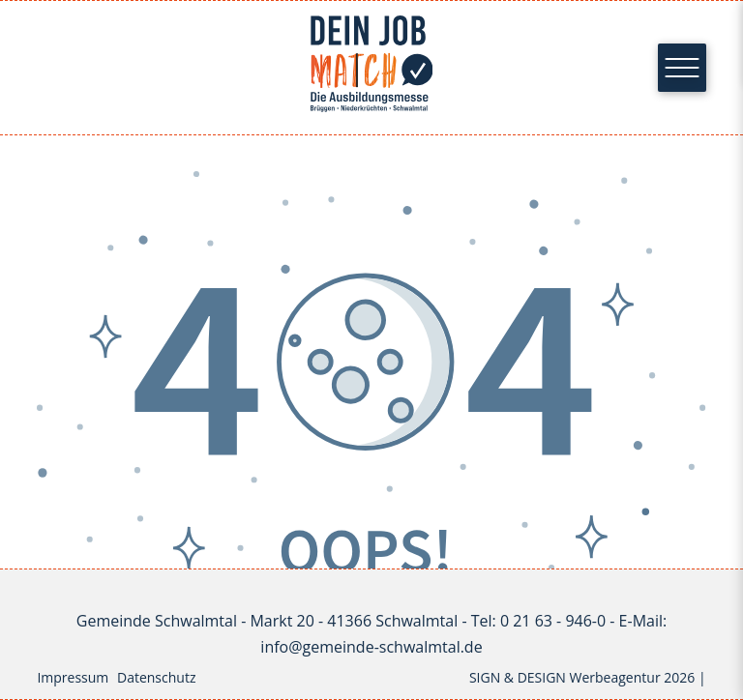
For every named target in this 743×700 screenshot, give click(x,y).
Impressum (73, 677)
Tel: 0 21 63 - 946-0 (538, 621)
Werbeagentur (615, 677)
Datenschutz (156, 677)
